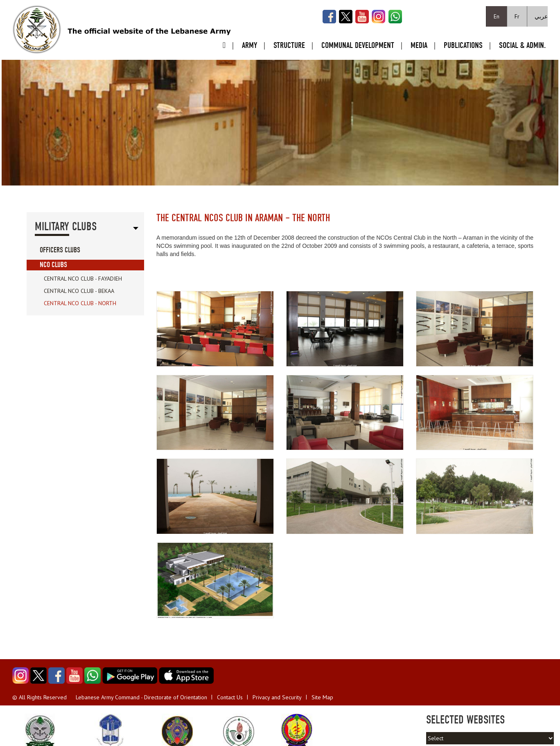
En (497, 16)
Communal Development (358, 45)
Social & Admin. (522, 45)
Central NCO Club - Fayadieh (83, 279)
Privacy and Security (277, 697)
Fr (517, 16)
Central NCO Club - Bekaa (79, 291)
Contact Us (230, 697)
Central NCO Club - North (80, 303)
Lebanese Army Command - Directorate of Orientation (141, 697)
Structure (289, 45)
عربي (541, 16)
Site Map (322, 697)
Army (250, 45)
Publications (463, 45)
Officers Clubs (60, 250)
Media (419, 45)
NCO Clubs (53, 265)
